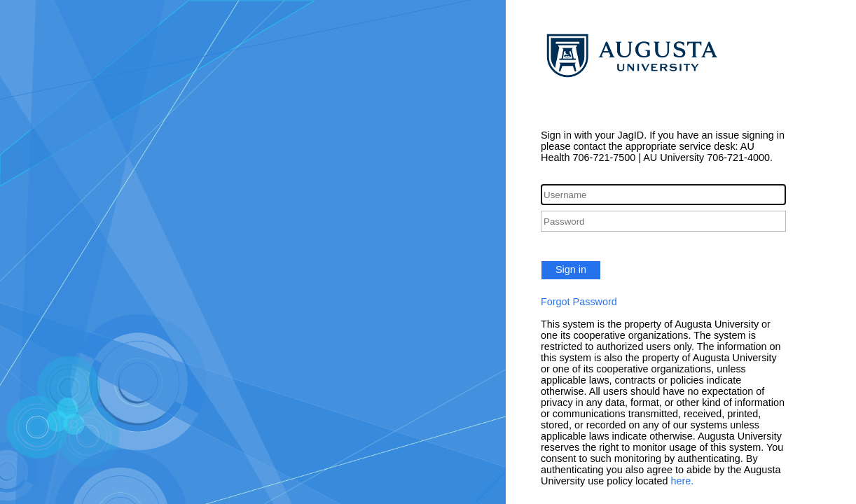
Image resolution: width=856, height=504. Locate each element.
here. (683, 481)
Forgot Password (579, 302)
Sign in (571, 269)
